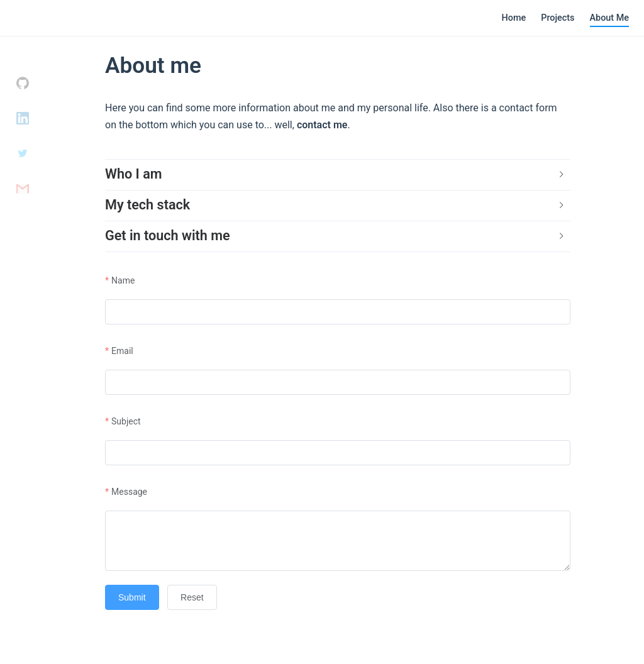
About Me (609, 18)
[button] (338, 175)
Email (122, 351)
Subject (126, 421)
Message (129, 492)
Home (514, 18)
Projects (558, 18)
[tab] (338, 175)
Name (123, 280)
